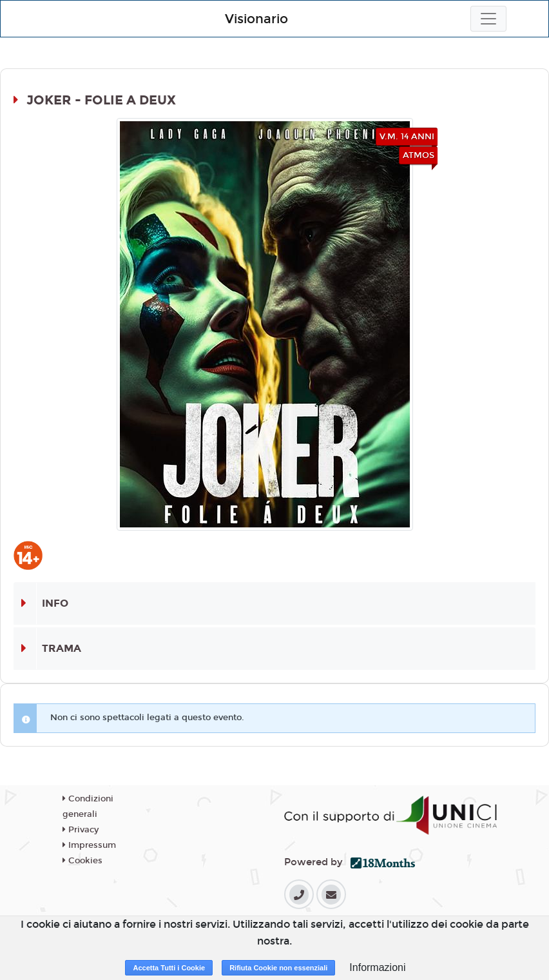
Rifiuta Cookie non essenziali (278, 968)
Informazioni (377, 967)
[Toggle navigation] (488, 19)
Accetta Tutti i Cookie (169, 968)
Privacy (81, 830)
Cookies (82, 861)
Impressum (89, 845)
